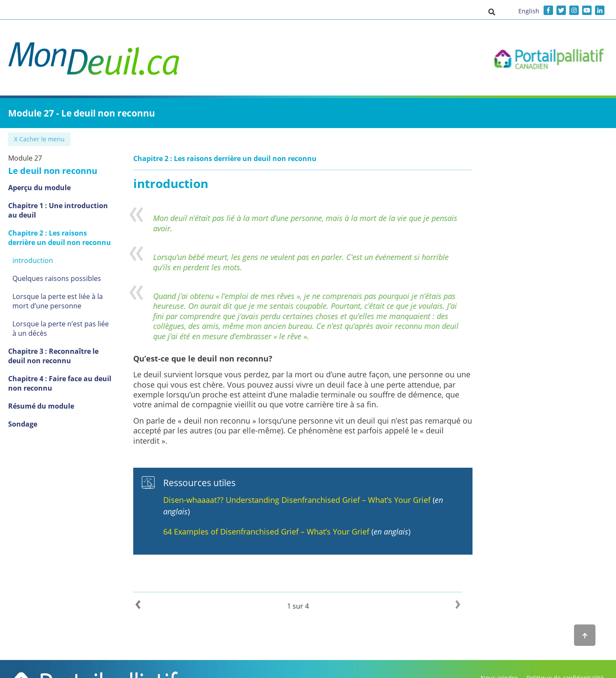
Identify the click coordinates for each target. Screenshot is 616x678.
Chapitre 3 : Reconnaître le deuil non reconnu (63, 356)
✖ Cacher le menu (40, 139)
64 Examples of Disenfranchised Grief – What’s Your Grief (278, 532)
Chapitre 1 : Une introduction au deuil (63, 210)
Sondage (23, 424)
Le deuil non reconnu (53, 171)
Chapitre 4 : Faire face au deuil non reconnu (60, 383)
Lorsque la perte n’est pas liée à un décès (63, 329)
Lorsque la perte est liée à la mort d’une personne (67, 301)
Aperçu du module (39, 188)
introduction (33, 260)
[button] (492, 12)
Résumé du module (41, 406)
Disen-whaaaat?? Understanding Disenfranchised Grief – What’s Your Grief (307, 500)
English (529, 11)
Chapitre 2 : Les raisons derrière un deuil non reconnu (62, 238)
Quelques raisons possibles (57, 278)
